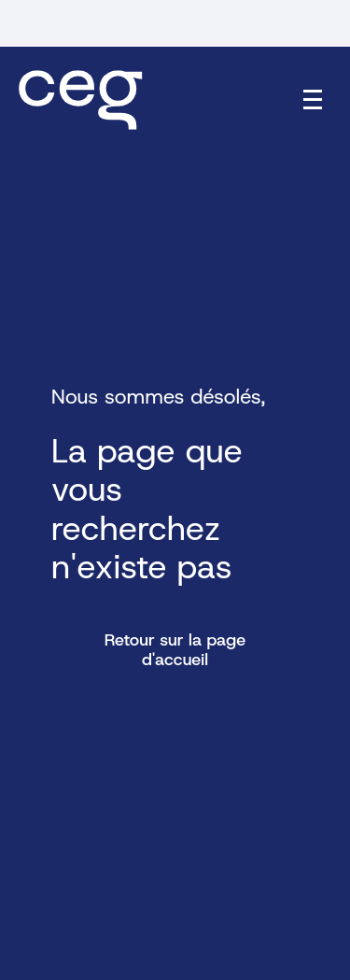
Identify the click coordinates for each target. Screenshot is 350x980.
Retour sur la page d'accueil (175, 650)
